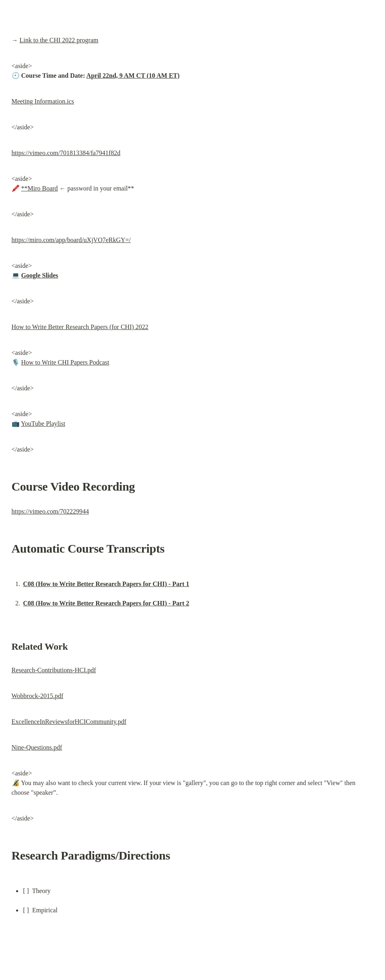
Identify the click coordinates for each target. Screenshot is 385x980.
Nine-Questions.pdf (37, 747)
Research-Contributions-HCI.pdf (54, 670)
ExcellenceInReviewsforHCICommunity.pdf (69, 722)
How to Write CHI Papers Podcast (65, 362)
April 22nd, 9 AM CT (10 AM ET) (133, 76)
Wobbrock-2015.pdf (38, 696)
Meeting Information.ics (43, 101)
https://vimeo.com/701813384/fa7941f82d (66, 153)
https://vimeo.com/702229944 (50, 511)
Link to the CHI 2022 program (59, 40)
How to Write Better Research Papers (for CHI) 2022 (80, 327)
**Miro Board (40, 188)
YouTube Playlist (43, 424)
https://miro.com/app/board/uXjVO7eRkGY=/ (71, 240)
